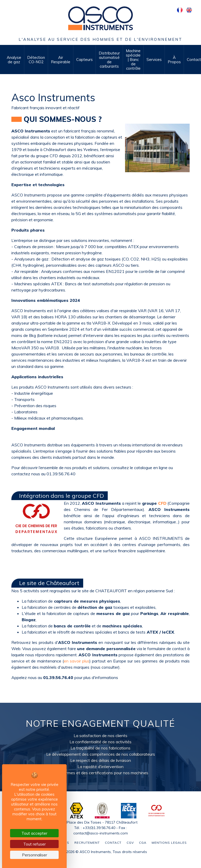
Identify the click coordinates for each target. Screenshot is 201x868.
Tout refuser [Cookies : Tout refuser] (34, 844)
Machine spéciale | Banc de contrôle (133, 60)
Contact (113, 843)
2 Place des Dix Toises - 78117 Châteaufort (100, 822)
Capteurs (84, 60)
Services (154, 60)
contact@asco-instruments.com (101, 833)
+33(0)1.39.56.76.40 (99, 828)
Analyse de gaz (14, 60)
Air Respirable (61, 60)
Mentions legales (169, 843)
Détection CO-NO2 (36, 60)
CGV (130, 843)
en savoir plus (77, 661)
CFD (162, 503)
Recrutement (87, 843)
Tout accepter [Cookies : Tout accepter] (34, 833)
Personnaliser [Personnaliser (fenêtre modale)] (34, 855)
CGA (143, 843)
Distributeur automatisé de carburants (109, 60)
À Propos (174, 60)
